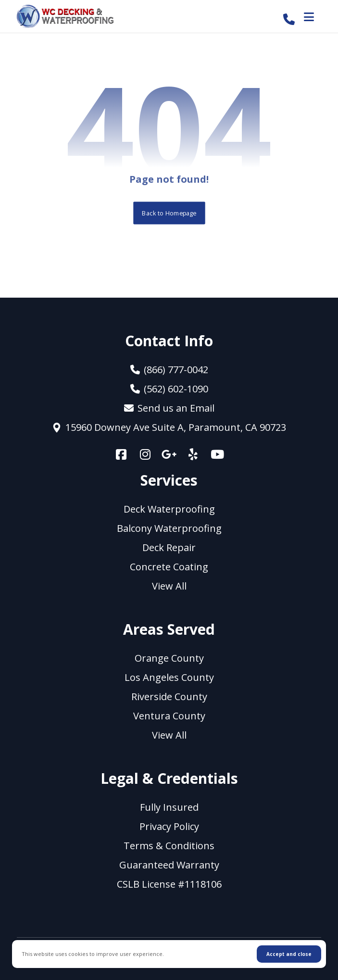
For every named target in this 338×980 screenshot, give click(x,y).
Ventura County (169, 716)
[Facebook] (121, 454)
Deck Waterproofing (169, 509)
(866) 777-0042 (169, 370)
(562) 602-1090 (169, 389)
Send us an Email (169, 408)
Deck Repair (169, 547)
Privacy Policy (169, 826)
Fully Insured (169, 807)
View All (169, 586)
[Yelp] (193, 454)
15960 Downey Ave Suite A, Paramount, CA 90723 (169, 427)
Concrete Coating (169, 567)
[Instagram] (145, 454)
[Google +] (169, 454)
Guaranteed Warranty (169, 865)
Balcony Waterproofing (169, 528)
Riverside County (169, 697)
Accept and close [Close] (289, 954)
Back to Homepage (169, 213)
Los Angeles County (169, 677)
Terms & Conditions (169, 846)
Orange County (169, 658)
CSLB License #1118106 (169, 884)
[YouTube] (217, 454)
